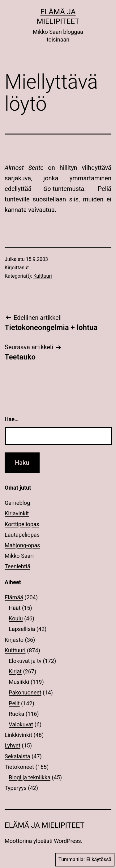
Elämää (14, 597)
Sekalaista (17, 756)
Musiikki (19, 682)
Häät (15, 608)
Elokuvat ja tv (25, 661)
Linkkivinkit (18, 735)
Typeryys (16, 788)
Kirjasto (14, 640)
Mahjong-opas (22, 545)
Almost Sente (24, 168)
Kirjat (15, 671)
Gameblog (17, 503)
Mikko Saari (19, 556)
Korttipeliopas (22, 524)
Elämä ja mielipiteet (45, 825)
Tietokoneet (19, 767)
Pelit (14, 703)
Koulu (16, 618)
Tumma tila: (85, 860)
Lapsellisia (22, 629)
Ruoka (16, 714)
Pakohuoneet (25, 692)
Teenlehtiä (17, 566)
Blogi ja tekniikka (30, 777)
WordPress (67, 841)
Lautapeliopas (22, 535)
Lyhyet (13, 745)
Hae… (12, 419)
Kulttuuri (43, 276)
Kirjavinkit (17, 513)
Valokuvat (21, 724)
